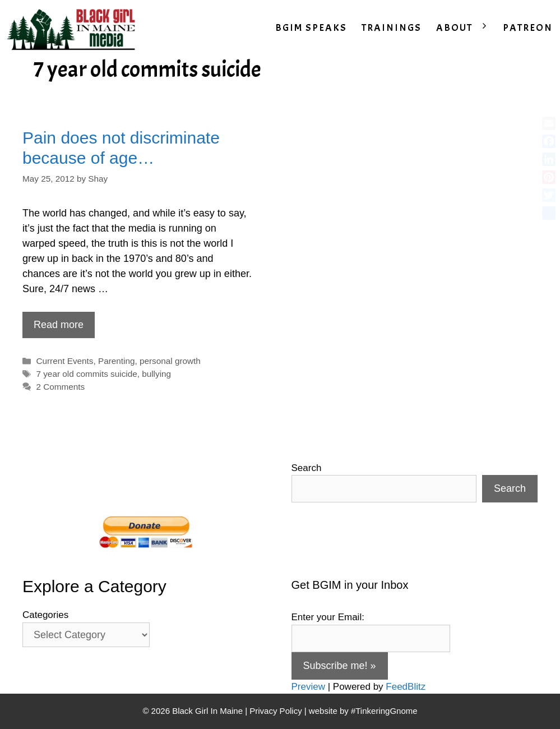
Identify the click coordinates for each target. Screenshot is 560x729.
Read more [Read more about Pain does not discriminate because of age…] (59, 325)
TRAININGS (392, 28)
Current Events (64, 361)
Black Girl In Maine (209, 711)
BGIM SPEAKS (311, 28)
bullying (156, 374)
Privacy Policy (276, 711)
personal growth (170, 361)
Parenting (116, 361)
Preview (308, 687)
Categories (45, 615)
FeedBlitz (406, 687)
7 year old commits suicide (86, 374)
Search (307, 468)
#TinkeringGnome (384, 711)
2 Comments (60, 387)
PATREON (528, 28)
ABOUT (466, 28)
